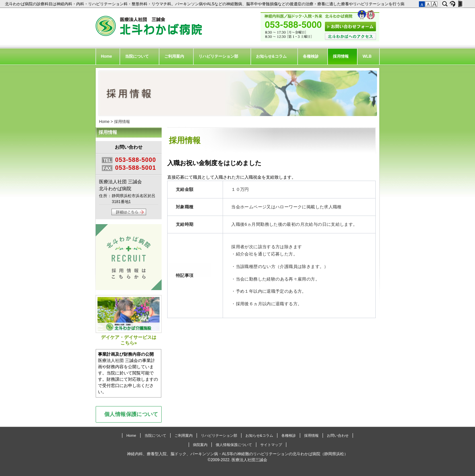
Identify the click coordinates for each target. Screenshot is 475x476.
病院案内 (200, 445)
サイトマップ (271, 445)
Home (106, 56)
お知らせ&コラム (271, 56)
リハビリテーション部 (218, 56)
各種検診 (311, 56)
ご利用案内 (174, 56)
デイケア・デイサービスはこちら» (129, 320)
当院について (137, 56)
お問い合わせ (338, 435)
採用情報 (341, 56)
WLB (367, 56)
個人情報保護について (131, 414)
